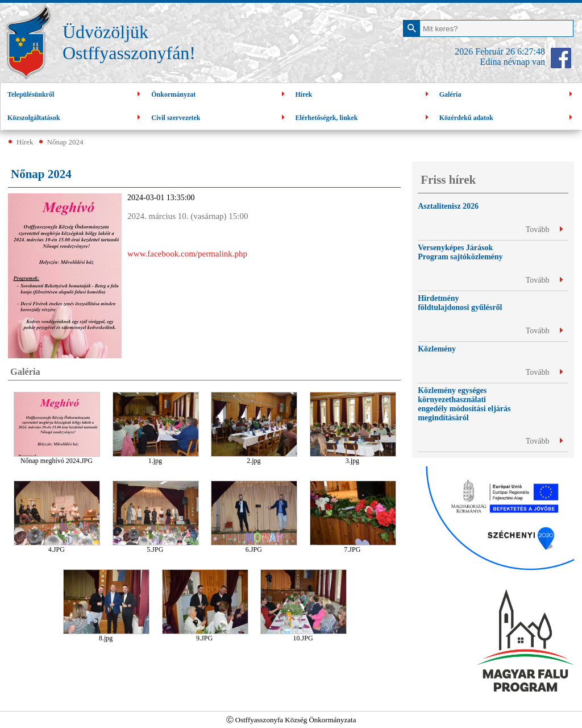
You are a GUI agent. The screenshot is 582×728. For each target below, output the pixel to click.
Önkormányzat (219, 95)
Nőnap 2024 (65, 142)
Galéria (507, 95)
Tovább (544, 229)
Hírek (363, 95)
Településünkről (75, 95)
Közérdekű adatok (507, 118)
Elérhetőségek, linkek (363, 118)
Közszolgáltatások (75, 118)
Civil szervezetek (219, 118)
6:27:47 (531, 51)
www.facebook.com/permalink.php (187, 254)
